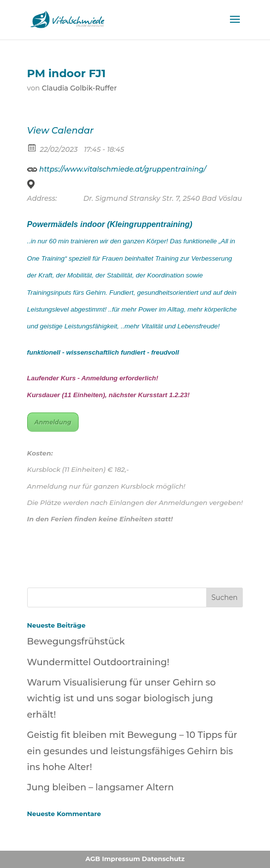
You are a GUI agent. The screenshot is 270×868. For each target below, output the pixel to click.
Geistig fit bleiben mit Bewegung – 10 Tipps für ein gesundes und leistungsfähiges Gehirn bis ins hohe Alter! (132, 751)
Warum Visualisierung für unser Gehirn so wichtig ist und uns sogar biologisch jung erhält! (122, 699)
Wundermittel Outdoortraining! (98, 662)
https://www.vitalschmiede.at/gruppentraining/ (117, 168)
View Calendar (61, 131)
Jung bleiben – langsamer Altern (101, 787)
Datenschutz (163, 859)
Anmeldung (53, 422)
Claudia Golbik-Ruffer (79, 88)
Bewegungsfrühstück (76, 641)
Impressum (121, 859)
